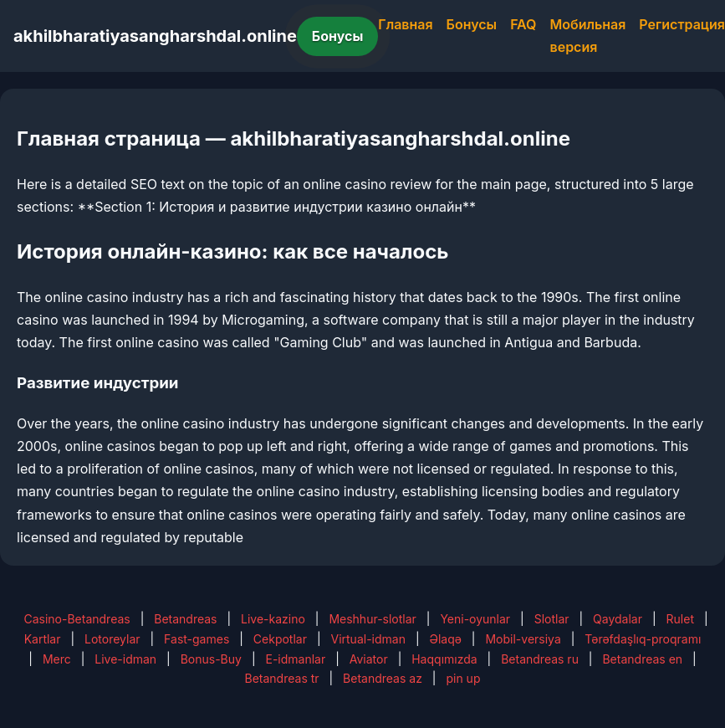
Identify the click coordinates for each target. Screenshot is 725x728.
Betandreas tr (282, 678)
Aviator (369, 659)
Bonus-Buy (211, 659)
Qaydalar (618, 619)
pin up (463, 678)
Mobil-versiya (523, 639)
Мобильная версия (588, 36)
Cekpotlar (280, 639)
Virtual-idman (368, 639)
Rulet (680, 619)
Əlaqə (445, 639)
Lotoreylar (112, 639)
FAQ (523, 24)
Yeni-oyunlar (475, 619)
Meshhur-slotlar (372, 619)
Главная (405, 24)
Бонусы (338, 36)
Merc (57, 659)
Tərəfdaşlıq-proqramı (643, 639)
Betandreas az (383, 678)
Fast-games (197, 639)
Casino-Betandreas (77, 619)
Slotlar (552, 619)
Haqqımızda (444, 659)
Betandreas (185, 619)
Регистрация (682, 24)
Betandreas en (642, 659)
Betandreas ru (540, 659)
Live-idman (125, 659)
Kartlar (43, 639)
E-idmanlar (295, 659)
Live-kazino (273, 619)
